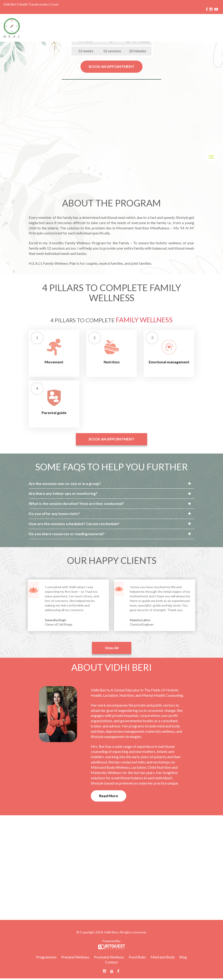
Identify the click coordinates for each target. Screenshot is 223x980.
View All (112, 648)
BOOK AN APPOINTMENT (111, 66)
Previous (22, 606)
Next (201, 606)
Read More (109, 796)
